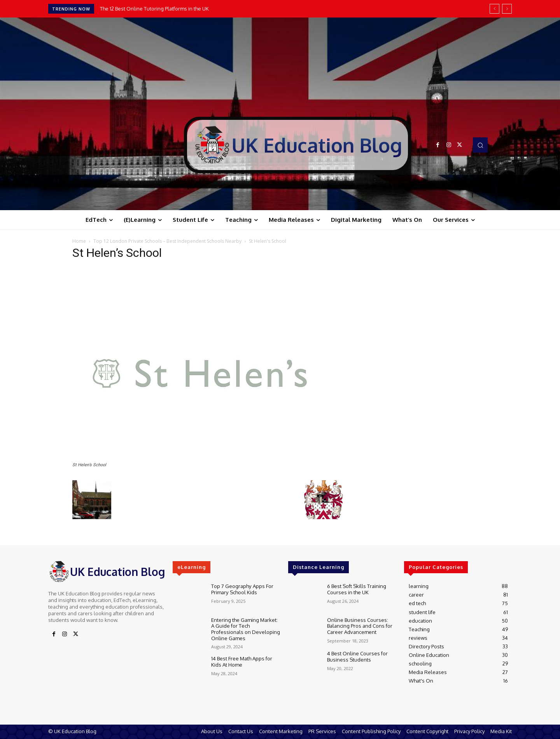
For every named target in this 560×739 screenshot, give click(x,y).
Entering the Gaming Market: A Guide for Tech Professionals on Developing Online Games (246, 629)
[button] (480, 145)
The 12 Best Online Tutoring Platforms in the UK (154, 9)
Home (79, 241)
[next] (507, 9)
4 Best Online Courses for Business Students (357, 656)
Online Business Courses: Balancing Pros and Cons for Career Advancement (360, 626)
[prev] (494, 9)
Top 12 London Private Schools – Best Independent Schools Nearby (167, 241)
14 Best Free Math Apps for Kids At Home (242, 662)
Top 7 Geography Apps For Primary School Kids (242, 589)
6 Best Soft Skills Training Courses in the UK (357, 589)
